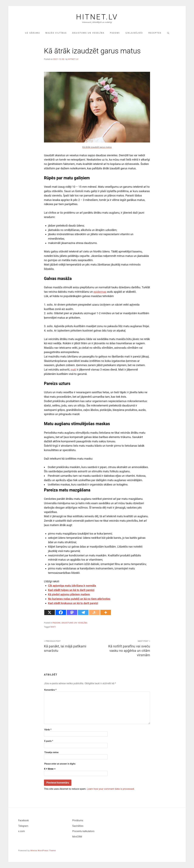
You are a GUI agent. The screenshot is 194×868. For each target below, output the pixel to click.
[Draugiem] (94, 612)
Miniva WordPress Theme (43, 850)
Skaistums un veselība (88, 33)
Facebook (23, 820)
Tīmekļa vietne (51, 752)
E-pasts (49, 741)
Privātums (78, 820)
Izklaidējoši (134, 33)
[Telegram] (83, 612)
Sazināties (78, 826)
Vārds (48, 730)
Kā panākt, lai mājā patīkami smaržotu (69, 646)
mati (73, 370)
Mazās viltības (56, 33)
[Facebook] (61, 612)
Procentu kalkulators (83, 831)
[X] (50, 612)
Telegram (23, 826)
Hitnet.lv (97, 17)
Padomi (115, 33)
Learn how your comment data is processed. (111, 789)
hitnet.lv (73, 59)
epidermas (100, 292)
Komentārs (50, 690)
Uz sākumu (33, 33)
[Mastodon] (72, 612)
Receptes (155, 33)
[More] (106, 612)
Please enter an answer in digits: (60, 764)
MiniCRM (77, 837)
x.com (22, 831)
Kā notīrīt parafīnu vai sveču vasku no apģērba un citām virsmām (125, 648)
